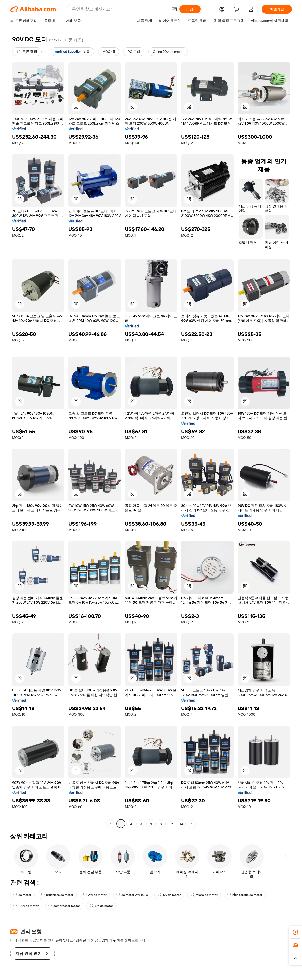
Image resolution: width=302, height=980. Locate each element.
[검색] (190, 9)
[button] (174, 9)
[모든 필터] (27, 52)
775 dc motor (101, 906)
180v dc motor (26, 906)
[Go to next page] (191, 824)
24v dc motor (95, 895)
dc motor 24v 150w (132, 895)
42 (181, 824)
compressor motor (64, 906)
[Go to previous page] (111, 824)
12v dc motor (169, 895)
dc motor (22, 895)
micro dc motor (204, 895)
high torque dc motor (245, 895)
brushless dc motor (57, 895)
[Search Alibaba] (120, 9)
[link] (295, 932)
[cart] (237, 10)
